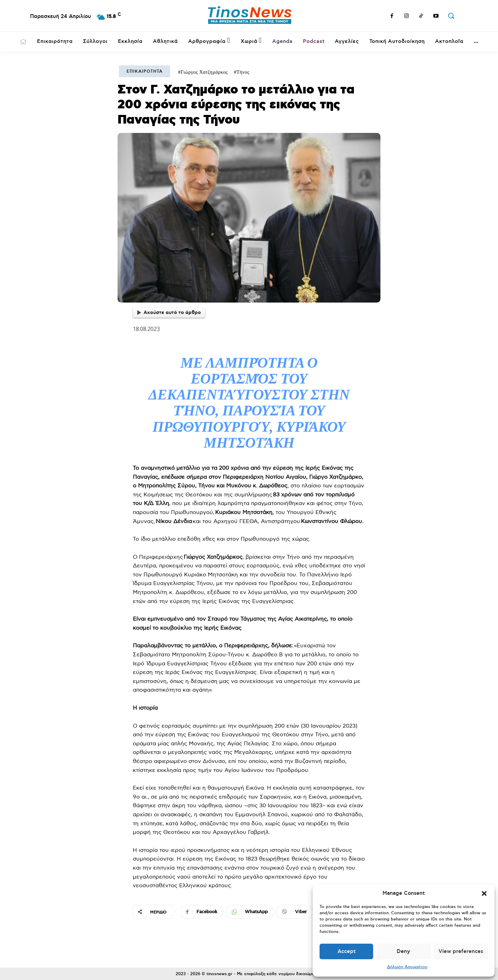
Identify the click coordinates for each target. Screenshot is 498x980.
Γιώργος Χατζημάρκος (204, 72)
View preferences (461, 951)
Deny (403, 951)
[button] (484, 893)
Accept (347, 951)
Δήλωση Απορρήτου (407, 967)
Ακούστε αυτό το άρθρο (169, 313)
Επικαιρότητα (145, 72)
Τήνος (243, 72)
